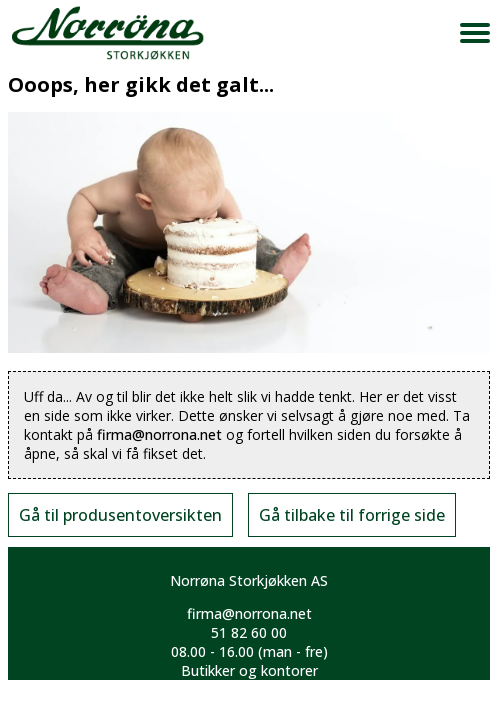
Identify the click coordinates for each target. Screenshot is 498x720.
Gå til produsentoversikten (120, 515)
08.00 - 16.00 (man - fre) (249, 651)
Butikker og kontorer (249, 670)
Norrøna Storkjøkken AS (249, 580)
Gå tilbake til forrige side (352, 515)
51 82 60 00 (249, 632)
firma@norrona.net (159, 434)
